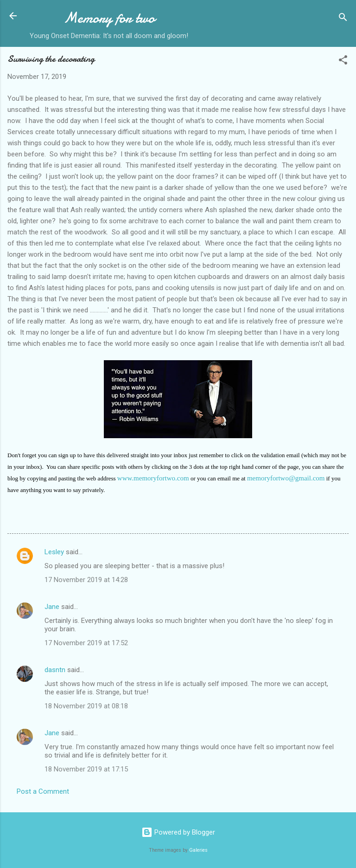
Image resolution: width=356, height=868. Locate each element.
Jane (52, 607)
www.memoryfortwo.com (153, 478)
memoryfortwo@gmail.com (286, 478)
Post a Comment (43, 791)
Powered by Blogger (178, 832)
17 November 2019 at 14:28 (86, 580)
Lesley (54, 552)
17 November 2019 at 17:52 (86, 643)
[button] (343, 62)
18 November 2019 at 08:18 (86, 706)
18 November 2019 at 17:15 (86, 769)
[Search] (343, 19)
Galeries (198, 850)
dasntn (55, 670)
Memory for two (109, 18)
